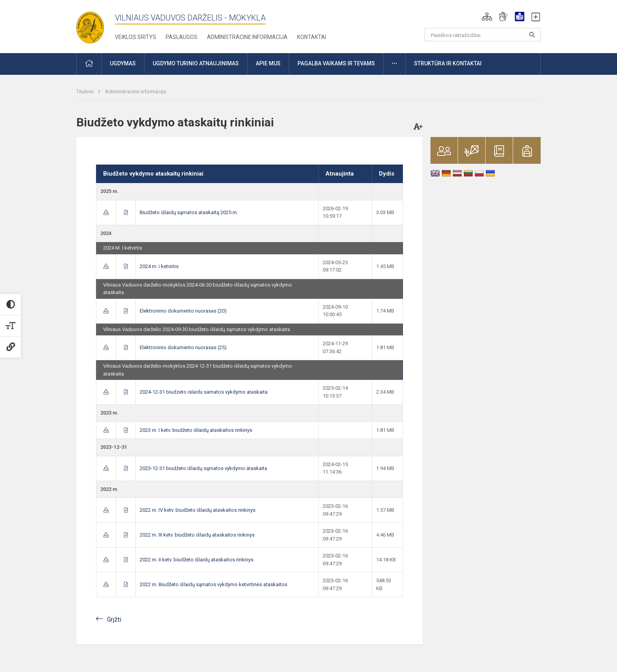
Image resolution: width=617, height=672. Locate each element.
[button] (487, 17)
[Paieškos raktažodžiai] (483, 35)
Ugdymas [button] (123, 63)
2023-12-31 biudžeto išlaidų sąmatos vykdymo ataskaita (203, 468)
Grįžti (114, 619)
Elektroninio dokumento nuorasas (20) (183, 311)
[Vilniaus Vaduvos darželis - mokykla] (90, 25)
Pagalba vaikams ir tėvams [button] (336, 63)
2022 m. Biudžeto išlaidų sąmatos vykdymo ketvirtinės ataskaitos (213, 584)
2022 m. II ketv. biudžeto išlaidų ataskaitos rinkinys (197, 560)
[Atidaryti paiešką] (532, 35)
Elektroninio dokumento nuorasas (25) (183, 347)
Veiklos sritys (136, 37)
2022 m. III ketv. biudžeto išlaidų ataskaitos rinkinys (197, 535)
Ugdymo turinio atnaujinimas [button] (196, 63)
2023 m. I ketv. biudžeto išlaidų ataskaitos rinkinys (196, 430)
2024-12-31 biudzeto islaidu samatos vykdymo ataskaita (204, 392)
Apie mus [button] (268, 63)
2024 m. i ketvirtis (159, 266)
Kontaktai (312, 37)
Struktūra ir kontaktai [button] (448, 63)
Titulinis (86, 92)
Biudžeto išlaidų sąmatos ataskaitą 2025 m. (189, 212)
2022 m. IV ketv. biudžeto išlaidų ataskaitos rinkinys (198, 510)
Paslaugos (182, 37)
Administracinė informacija (247, 37)
